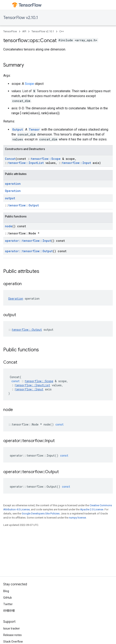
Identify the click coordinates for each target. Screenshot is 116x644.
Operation (13, 191)
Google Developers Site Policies (41, 514)
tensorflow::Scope (46, 159)
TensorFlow (10, 31)
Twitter (8, 604)
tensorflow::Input (77, 163)
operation (13, 184)
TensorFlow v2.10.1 (21, 18)
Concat (10, 159)
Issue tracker (12, 628)
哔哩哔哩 (9, 611)
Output (18, 129)
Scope (29, 84)
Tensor (34, 129)
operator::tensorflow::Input (28, 241)
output (10, 198)
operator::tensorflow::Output (29, 251)
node (9, 226)
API (24, 31)
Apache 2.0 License (92, 509)
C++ (62, 31)
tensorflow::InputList (26, 163)
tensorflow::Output (24, 205)
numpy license (77, 518)
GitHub (8, 598)
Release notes (12, 635)
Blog (6, 591)
